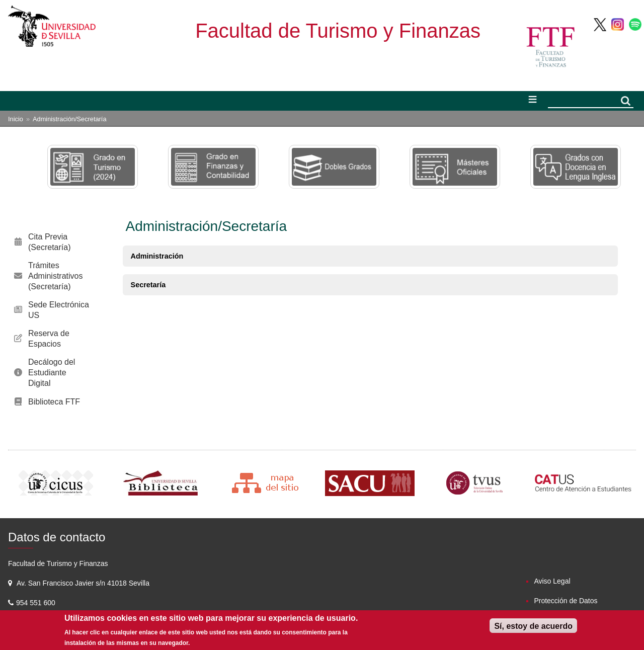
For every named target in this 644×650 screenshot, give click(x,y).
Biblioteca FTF (54, 402)
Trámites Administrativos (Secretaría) (55, 276)
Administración (157, 256)
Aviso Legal (552, 581)
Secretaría (148, 285)
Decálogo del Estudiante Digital (52, 373)
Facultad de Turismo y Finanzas (338, 31)
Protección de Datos (566, 601)
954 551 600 (37, 603)
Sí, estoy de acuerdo (533, 626)
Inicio (16, 119)
